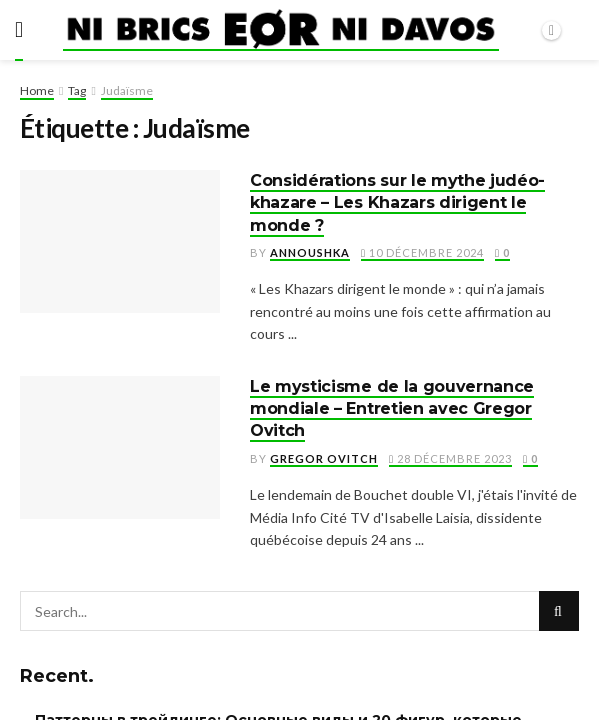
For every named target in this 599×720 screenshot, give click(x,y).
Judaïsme (127, 90)
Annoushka (310, 252)
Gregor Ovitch (324, 458)
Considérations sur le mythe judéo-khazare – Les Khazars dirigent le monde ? (397, 203)
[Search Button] (559, 611)
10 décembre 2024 (422, 252)
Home (37, 90)
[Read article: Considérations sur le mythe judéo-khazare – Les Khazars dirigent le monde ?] (120, 241)
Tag (77, 90)
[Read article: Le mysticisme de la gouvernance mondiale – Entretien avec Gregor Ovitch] (120, 447)
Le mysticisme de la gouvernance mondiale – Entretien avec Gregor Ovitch (392, 409)
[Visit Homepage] (280, 30)
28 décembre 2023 (450, 458)
